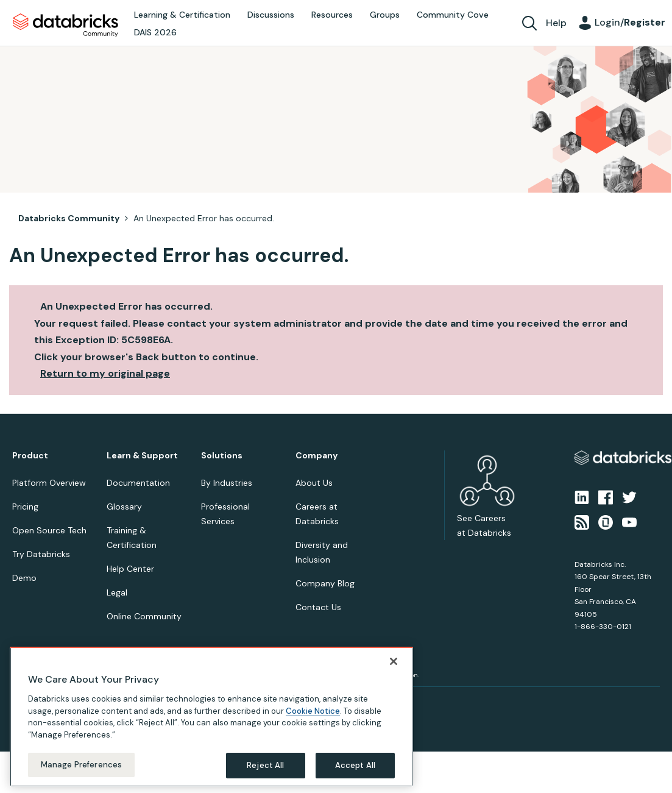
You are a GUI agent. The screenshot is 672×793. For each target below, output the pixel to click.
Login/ (630, 22)
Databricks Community (65, 26)
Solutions (222, 456)
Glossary (124, 507)
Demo (24, 578)
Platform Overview (49, 483)
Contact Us (318, 607)
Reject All (265, 765)
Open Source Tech (49, 530)
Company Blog (325, 583)
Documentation (138, 483)
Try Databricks (41, 554)
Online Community (144, 616)
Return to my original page (105, 373)
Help (556, 23)
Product (30, 456)
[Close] (394, 661)
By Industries (227, 483)
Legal (117, 592)
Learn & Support (142, 456)
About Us (314, 483)
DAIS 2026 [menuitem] (155, 32)
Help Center (130, 569)
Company (317, 456)
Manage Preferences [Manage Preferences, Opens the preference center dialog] (81, 765)
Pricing (25, 507)
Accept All (355, 765)
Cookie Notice (313, 711)
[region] (211, 717)
